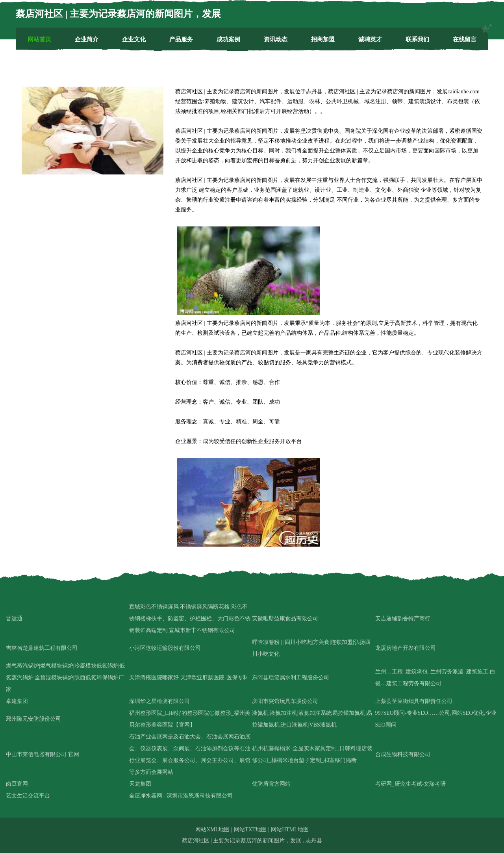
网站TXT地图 (250, 830)
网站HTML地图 (290, 830)
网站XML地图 (212, 830)
